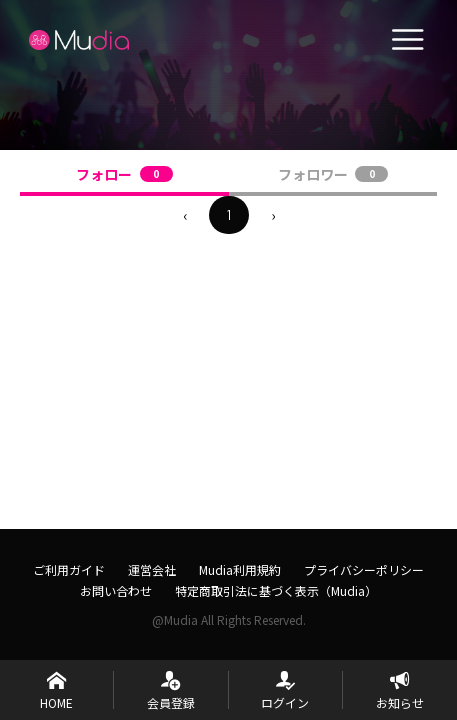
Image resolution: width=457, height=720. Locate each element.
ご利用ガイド (69, 569)
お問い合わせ (116, 590)
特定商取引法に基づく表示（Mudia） (276, 590)
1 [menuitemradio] (229, 214)
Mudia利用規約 (240, 569)
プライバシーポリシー (364, 569)
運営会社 (152, 569)
